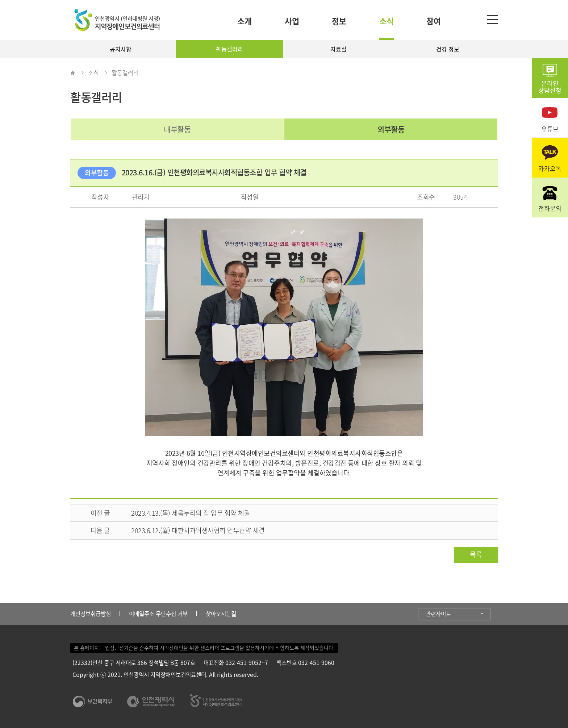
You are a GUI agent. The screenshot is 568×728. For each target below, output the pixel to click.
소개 (245, 21)
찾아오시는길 (221, 614)
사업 (292, 21)
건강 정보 (448, 49)
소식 (387, 21)
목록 (476, 554)
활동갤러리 (229, 49)
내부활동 (177, 129)
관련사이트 (438, 614)
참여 (434, 21)
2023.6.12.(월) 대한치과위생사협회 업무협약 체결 (198, 530)
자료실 (339, 49)
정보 (339, 21)
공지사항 (121, 49)
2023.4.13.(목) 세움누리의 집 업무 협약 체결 (191, 513)
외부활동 (391, 129)
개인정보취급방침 (91, 614)
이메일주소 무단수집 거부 (158, 614)
